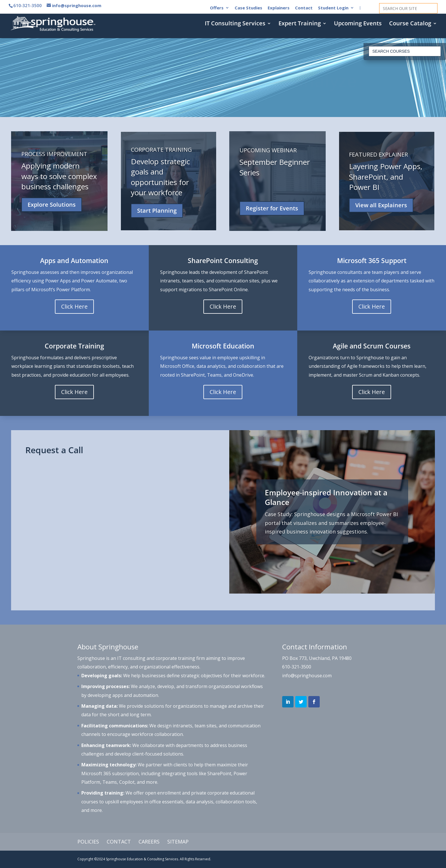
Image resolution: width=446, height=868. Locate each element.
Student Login (333, 8)
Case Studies (248, 8)
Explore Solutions (52, 205)
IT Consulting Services (235, 24)
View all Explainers (381, 205)
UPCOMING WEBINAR (268, 150)
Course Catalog (410, 24)
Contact (304, 8)
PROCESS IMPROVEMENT (54, 154)
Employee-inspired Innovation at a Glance (326, 497)
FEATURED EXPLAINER (378, 154)
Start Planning (157, 211)
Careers (149, 842)
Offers (217, 8)
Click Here (74, 306)
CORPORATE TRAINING (161, 150)
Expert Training (300, 24)
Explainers (279, 8)
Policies (88, 842)
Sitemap (178, 842)
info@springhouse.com (307, 676)
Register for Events (272, 208)
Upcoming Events (358, 24)
